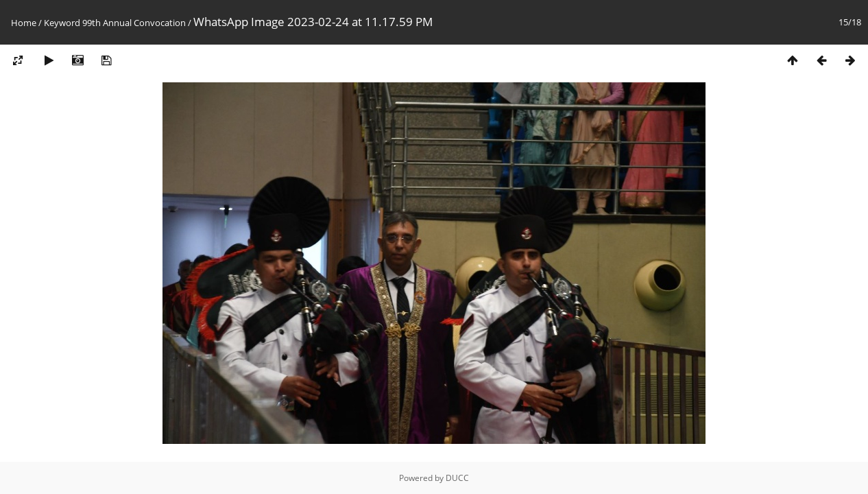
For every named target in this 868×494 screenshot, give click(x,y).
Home (24, 23)
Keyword (62, 23)
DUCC (457, 478)
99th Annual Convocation (134, 23)
